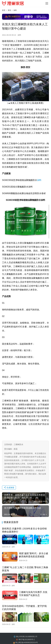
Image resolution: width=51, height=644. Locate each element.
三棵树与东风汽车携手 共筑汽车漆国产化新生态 (33, 594)
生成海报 (9, 488)
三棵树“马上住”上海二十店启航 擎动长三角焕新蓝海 (25, 569)
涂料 (19, 35)
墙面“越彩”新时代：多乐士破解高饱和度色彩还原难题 (34, 555)
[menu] (47, 3)
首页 (4, 10)
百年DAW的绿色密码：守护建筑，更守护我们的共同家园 (24, 608)
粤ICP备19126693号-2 (27, 640)
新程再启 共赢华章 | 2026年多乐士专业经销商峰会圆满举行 (24, 530)
